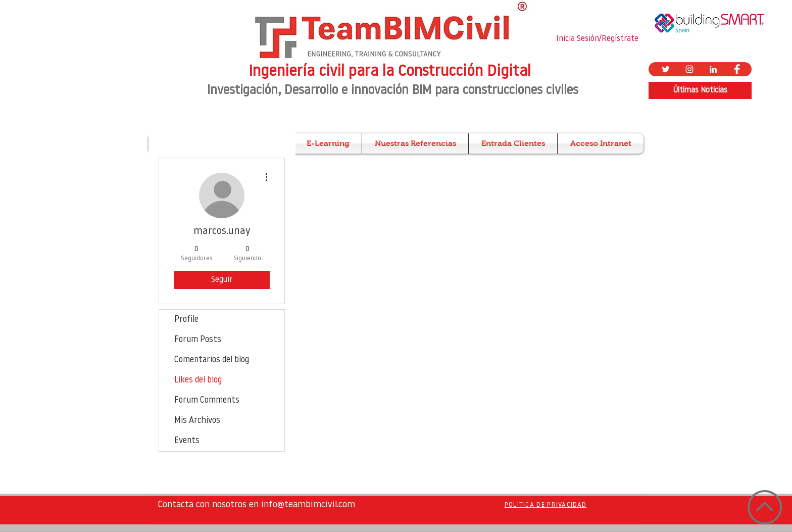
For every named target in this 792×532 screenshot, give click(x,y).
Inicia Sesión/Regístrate (597, 39)
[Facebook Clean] (737, 69)
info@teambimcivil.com (308, 505)
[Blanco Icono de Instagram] (689, 69)
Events (187, 441)
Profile (186, 320)
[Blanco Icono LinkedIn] (713, 69)
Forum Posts (198, 340)
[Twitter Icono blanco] (666, 69)
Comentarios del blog (212, 360)
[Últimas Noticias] (700, 90)
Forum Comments (207, 400)
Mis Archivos (197, 421)
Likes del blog (198, 380)
